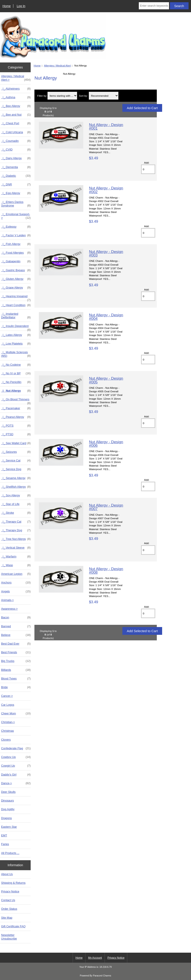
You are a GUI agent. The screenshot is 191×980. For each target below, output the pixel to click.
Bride (16, 687)
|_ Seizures (16, 452)
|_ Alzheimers (16, 89)
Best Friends (16, 652)
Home (7, 6)
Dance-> (16, 783)
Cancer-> (7, 696)
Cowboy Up (16, 757)
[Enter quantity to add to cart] (148, 169)
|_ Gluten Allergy (16, 279)
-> (16, 78)
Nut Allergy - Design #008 (106, 571)
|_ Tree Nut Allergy (16, 539)
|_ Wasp (16, 565)
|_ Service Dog (16, 469)
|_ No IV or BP (16, 373)
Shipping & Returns (13, 883)
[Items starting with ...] (62, 96)
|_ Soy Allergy (16, 495)
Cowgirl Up (16, 766)
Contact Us (8, 900)
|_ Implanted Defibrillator (16, 316)
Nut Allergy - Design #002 (106, 190)
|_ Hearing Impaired (16, 297)
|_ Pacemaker (16, 408)
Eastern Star (9, 827)
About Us (7, 874)
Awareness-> (9, 609)
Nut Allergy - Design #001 (106, 126)
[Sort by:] (104, 96)
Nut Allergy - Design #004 (106, 317)
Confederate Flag (16, 748)
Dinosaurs (7, 801)
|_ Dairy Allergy (16, 158)
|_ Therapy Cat (16, 522)
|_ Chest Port (16, 123)
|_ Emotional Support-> (16, 216)
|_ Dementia (16, 167)
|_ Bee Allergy (16, 106)
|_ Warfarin (16, 557)
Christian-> (8, 722)
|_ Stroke (16, 513)
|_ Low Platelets (16, 344)
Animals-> (7, 600)
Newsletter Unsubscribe (9, 937)
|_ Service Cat (16, 461)
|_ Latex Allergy (16, 335)
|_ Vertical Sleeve (16, 548)
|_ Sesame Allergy (16, 478)
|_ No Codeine (16, 365)
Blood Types (16, 679)
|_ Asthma (16, 97)
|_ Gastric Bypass (16, 270)
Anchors (16, 583)
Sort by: (83, 96)
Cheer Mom (16, 713)
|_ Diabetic (16, 176)
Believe (16, 635)
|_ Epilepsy (16, 227)
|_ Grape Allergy (16, 288)
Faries (5, 844)
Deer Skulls (8, 792)
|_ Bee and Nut (16, 115)
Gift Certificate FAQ (13, 926)
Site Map (7, 918)
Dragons (6, 818)
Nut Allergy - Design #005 (106, 380)
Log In (21, 6)
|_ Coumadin (16, 141)
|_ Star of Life (16, 504)
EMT (4, 835)
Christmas (7, 731)
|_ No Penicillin (16, 382)
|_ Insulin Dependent (16, 327)
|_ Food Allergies (16, 253)
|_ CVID (16, 150)
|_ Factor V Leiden (16, 235)
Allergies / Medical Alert (57, 65)
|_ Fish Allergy (16, 244)
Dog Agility (8, 809)
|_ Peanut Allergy (16, 417)
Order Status (9, 909)
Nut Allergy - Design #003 (106, 253)
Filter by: (42, 96)
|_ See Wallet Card (16, 443)
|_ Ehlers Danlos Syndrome (16, 204)
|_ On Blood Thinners (16, 401)
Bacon (16, 617)
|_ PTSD (16, 434)
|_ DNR (16, 184)
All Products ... (10, 853)
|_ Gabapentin (16, 261)
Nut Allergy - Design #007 (106, 507)
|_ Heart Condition (16, 305)
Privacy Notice (10, 891)
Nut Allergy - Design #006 (106, 444)
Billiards (16, 670)
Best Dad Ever (16, 644)
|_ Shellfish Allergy (16, 487)
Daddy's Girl (16, 775)
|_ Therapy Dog (16, 530)
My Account (95, 958)
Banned (16, 626)
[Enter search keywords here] (154, 6)
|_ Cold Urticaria (16, 132)
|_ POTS (16, 426)
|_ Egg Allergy (16, 193)
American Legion (16, 574)
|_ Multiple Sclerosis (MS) (16, 354)
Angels (16, 591)
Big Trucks (16, 661)
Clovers (6, 740)
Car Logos (8, 705)
